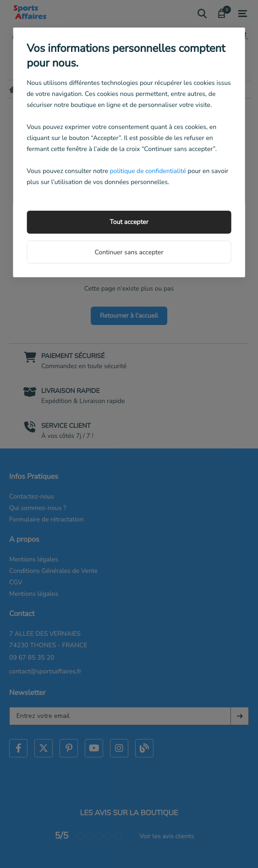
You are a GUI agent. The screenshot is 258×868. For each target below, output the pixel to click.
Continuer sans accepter (129, 252)
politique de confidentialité (148, 171)
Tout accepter (129, 222)
